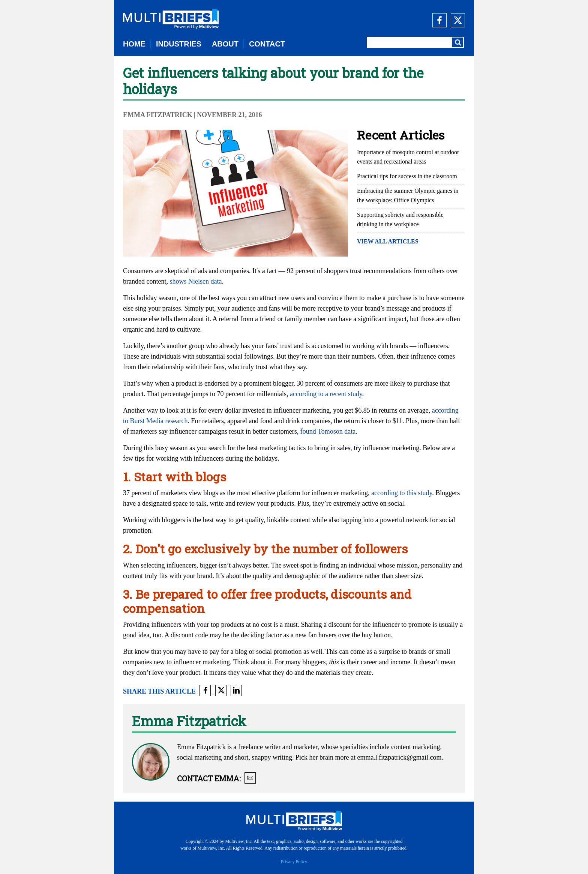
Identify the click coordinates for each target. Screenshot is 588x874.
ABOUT (225, 44)
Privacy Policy (294, 862)
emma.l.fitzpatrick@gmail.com (399, 757)
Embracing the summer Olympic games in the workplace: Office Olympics (408, 195)
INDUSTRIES (179, 44)
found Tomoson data (328, 431)
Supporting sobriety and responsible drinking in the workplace (400, 219)
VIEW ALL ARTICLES (388, 241)
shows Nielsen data (196, 281)
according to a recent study (326, 394)
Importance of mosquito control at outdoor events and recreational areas (408, 157)
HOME (134, 44)
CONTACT (267, 44)
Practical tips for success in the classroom (407, 176)
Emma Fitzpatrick (158, 115)
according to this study (402, 493)
